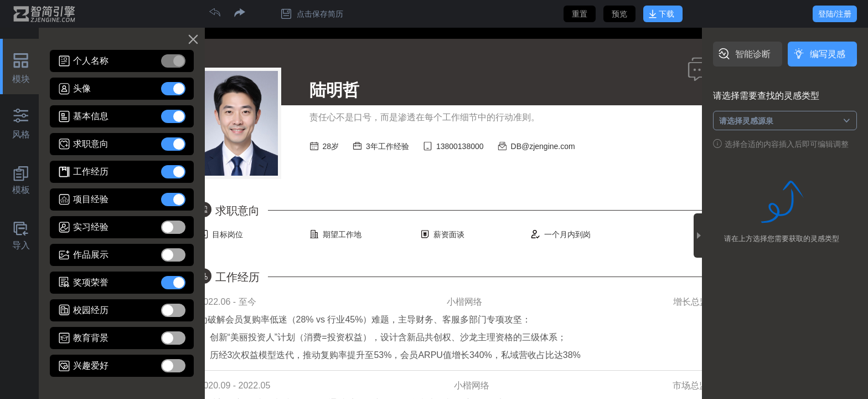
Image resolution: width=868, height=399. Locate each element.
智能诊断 (753, 54)
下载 (666, 14)
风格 (21, 134)
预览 (619, 14)
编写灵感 (828, 54)
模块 (21, 79)
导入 (21, 245)
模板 (21, 190)
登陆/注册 (835, 14)
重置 (580, 14)
